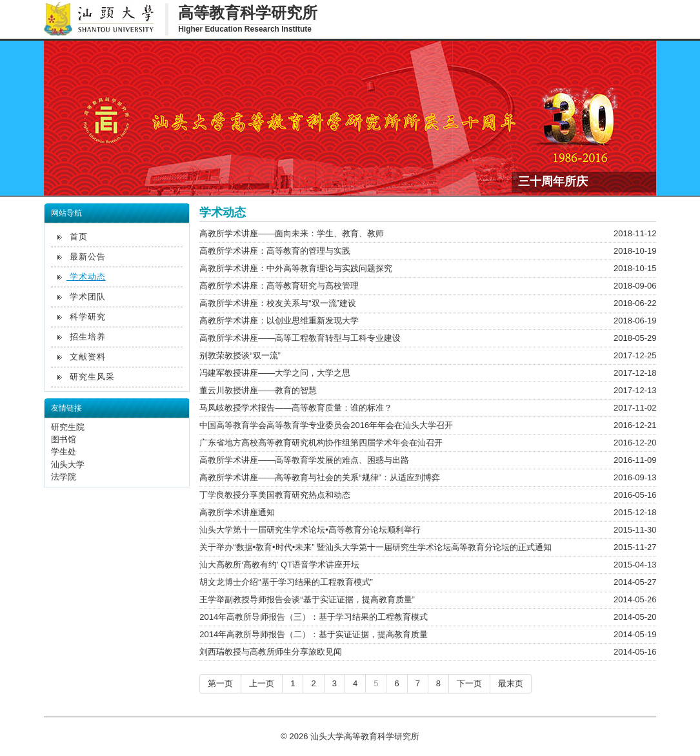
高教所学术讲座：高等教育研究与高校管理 (279, 286)
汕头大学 (68, 465)
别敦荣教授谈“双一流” (240, 355)
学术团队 (82, 297)
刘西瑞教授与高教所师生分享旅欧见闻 (271, 652)
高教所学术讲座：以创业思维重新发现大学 (279, 321)
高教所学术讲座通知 (237, 512)
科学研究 (82, 317)
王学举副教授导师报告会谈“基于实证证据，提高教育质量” (307, 599)
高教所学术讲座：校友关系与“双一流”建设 (278, 303)
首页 (73, 237)
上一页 (262, 683)
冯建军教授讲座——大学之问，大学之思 (275, 373)
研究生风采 (86, 377)
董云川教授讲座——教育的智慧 (258, 390)
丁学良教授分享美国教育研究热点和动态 (275, 495)
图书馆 (64, 439)
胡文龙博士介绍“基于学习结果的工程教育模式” (286, 582)
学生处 (64, 452)
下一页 (469, 683)
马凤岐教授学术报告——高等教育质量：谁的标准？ (296, 408)
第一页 (220, 683)
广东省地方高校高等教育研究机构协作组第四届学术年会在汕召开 (321, 443)
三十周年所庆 (553, 181)
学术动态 (82, 277)
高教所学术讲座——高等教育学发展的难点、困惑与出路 (304, 460)
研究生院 (68, 427)
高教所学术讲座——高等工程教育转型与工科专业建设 (300, 338)
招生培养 (82, 337)
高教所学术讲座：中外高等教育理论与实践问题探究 (296, 268)
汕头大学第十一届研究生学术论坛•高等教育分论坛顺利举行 (310, 530)
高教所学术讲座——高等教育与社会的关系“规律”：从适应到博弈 (320, 477)
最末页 (511, 683)
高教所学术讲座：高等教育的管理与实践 (275, 251)
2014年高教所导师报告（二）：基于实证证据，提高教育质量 (314, 634)
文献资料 (82, 357)
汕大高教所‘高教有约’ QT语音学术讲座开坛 (279, 565)
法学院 (64, 477)
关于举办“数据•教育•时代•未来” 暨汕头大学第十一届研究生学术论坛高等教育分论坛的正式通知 (375, 547)
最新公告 (82, 257)
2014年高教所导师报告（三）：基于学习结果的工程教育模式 (314, 617)
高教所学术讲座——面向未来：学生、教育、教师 (292, 233)
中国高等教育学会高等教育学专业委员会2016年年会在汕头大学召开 (326, 425)
